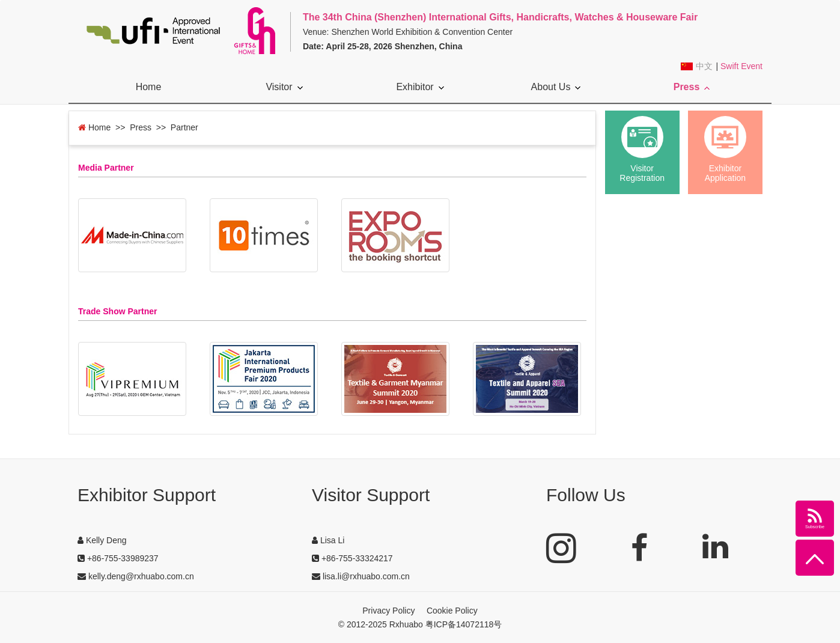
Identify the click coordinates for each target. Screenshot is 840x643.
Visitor (284, 87)
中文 (704, 66)
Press (692, 87)
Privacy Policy (388, 611)
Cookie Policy (452, 611)
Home (149, 87)
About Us (556, 87)
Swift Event (741, 66)
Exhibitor (420, 87)
